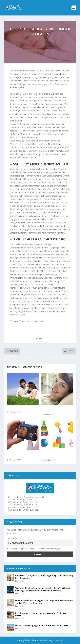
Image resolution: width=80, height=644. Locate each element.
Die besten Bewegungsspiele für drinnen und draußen (42, 626)
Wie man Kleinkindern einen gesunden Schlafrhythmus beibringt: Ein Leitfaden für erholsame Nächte (42, 589)
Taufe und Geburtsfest (19, 409)
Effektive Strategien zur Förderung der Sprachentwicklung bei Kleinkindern (44, 577)
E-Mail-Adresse (14, 538)
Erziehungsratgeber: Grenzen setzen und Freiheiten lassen (41, 614)
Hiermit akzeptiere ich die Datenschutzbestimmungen (34, 549)
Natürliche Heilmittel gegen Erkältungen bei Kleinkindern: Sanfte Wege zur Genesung (44, 602)
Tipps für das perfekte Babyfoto (19, 455)
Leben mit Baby (40, 39)
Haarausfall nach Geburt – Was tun (56, 410)
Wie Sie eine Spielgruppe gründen (54, 455)
